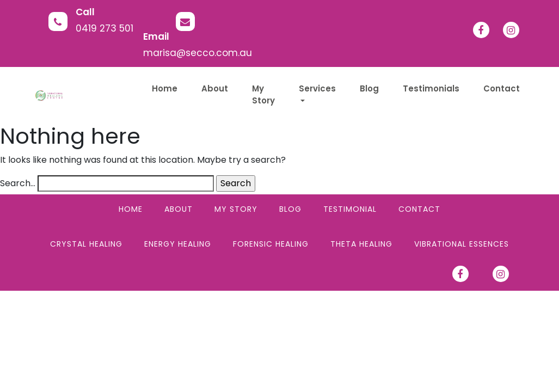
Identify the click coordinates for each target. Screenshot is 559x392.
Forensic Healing (271, 244)
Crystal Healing (86, 244)
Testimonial (350, 209)
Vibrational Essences (462, 244)
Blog (290, 209)
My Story (236, 209)
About (179, 209)
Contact (419, 209)
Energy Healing (178, 244)
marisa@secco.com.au (198, 53)
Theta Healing (361, 244)
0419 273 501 (105, 28)
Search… (18, 183)
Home (131, 209)
